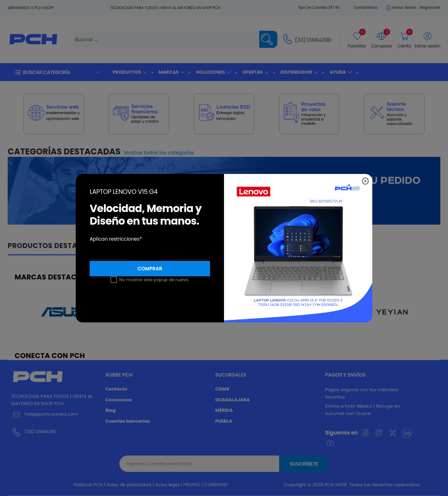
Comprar (150, 269)
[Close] (365, 181)
